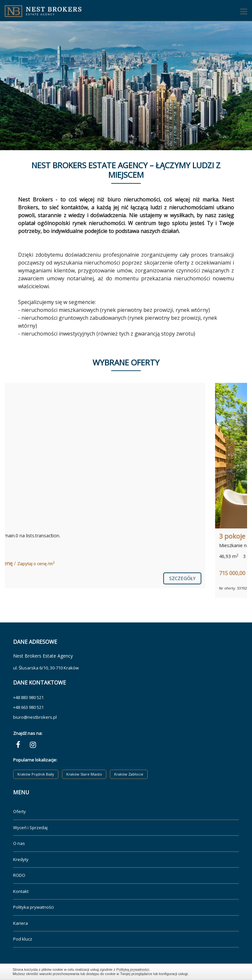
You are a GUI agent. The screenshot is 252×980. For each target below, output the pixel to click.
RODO (19, 875)
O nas (19, 843)
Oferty (20, 811)
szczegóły (219, 578)
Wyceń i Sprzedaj (30, 828)
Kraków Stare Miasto (84, 774)
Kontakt (21, 891)
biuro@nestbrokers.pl (35, 717)
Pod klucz (23, 939)
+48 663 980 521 (28, 707)
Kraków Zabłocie (129, 774)
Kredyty (21, 859)
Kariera (21, 923)
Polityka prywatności (33, 907)
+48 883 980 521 (28, 697)
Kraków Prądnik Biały (36, 774)
